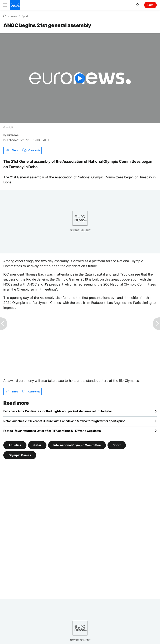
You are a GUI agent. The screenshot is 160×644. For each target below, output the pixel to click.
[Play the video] (80, 78)
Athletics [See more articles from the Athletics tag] (15, 445)
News (14, 16)
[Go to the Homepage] (15, 5)
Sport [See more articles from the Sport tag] (117, 445)
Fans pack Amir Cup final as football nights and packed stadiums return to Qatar (58, 411)
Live (150, 5)
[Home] (5, 16)
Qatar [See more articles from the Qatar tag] (37, 445)
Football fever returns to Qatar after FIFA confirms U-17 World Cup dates (52, 431)
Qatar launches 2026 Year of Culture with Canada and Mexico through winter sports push (64, 421)
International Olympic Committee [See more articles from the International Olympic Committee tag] (77, 445)
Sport (25, 16)
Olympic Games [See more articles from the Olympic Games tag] (20, 455)
